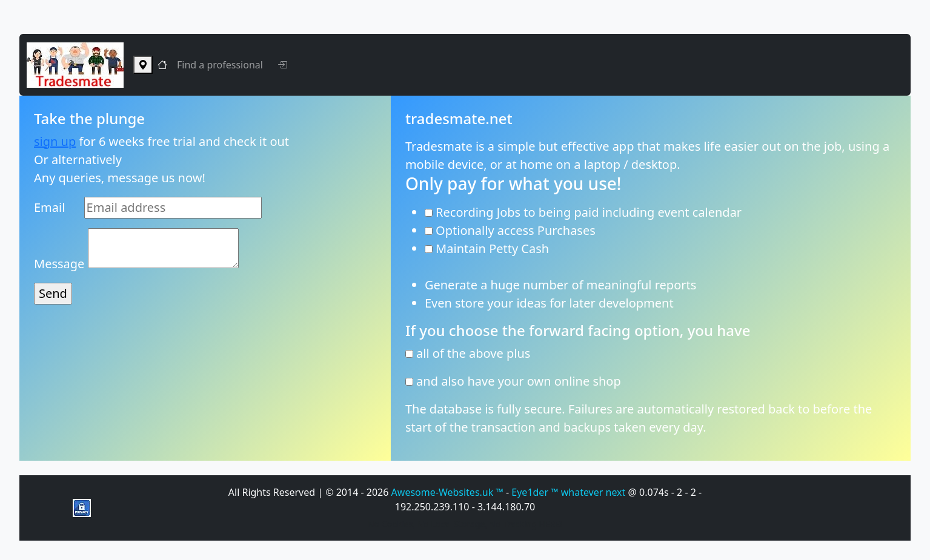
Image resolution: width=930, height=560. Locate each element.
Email (49, 207)
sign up (55, 141)
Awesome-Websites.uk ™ (449, 492)
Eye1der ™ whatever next (570, 492)
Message (59, 264)
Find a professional (220, 65)
